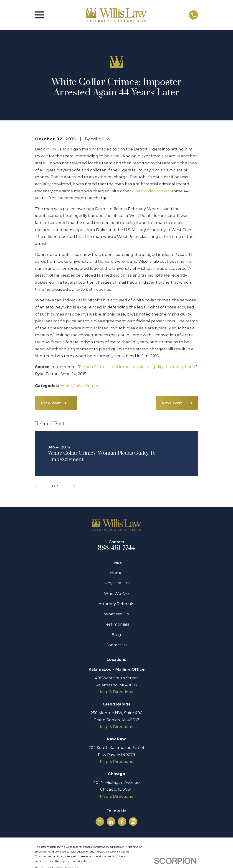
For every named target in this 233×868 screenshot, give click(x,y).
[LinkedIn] (111, 822)
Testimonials (116, 624)
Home (116, 573)
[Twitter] (100, 822)
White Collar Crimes (80, 386)
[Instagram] (133, 822)
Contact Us (116, 645)
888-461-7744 (116, 548)
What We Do (116, 614)
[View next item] (69, 486)
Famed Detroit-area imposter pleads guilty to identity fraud (137, 367)
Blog (116, 635)
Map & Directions (116, 692)
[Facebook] (122, 822)
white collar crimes (151, 191)
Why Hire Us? (116, 583)
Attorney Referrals (116, 604)
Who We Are (116, 593)
